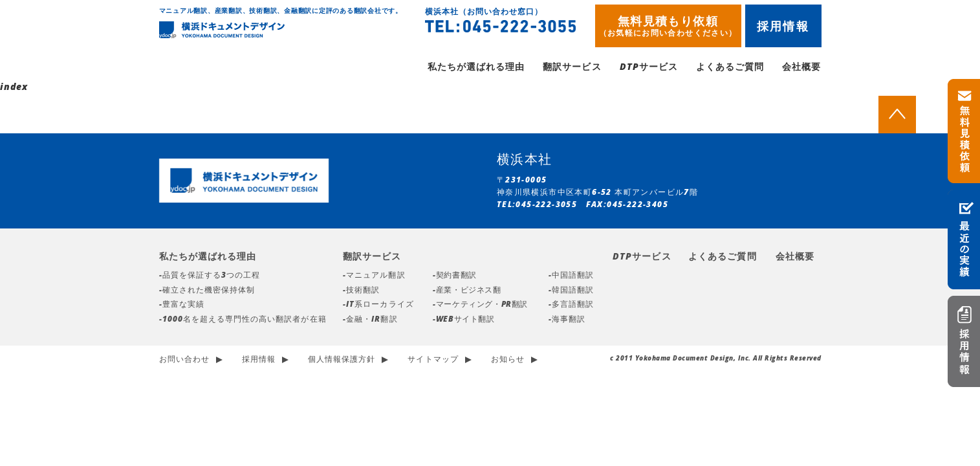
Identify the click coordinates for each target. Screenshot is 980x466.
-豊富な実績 (182, 306)
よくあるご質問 (730, 68)
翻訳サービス (572, 68)
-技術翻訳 (361, 292)
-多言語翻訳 (571, 306)
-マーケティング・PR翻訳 (480, 306)
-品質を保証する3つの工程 (210, 277)
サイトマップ (433, 361)
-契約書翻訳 (455, 277)
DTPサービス (649, 68)
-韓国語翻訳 (571, 292)
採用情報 (783, 26)
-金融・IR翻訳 (370, 321)
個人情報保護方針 (342, 361)
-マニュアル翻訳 (374, 277)
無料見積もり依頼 (668, 26)
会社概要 (801, 68)
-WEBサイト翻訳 (463, 321)
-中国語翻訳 (571, 277)
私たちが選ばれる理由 (476, 68)
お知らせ (508, 361)
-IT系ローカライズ (378, 306)
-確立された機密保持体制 (207, 292)
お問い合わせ (184, 361)
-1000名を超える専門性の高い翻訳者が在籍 (243, 321)
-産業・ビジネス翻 (467, 292)
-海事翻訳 (567, 321)
